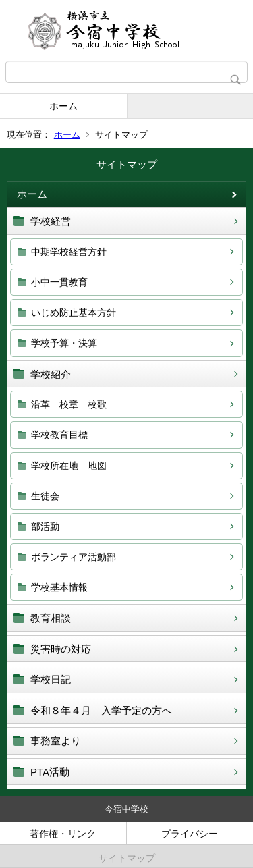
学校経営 (51, 221)
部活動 (45, 526)
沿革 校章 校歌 (69, 404)
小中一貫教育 (59, 282)
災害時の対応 (61, 649)
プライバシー (190, 834)
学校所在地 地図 (69, 466)
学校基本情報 (59, 587)
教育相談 (51, 618)
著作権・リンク (63, 834)
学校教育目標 (59, 435)
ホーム (63, 106)
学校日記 (51, 679)
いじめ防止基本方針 (74, 313)
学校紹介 (51, 374)
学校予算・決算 (64, 343)
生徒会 (45, 496)
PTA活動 (50, 772)
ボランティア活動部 (74, 557)
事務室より (56, 741)
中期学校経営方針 (69, 252)
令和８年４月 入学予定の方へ (106, 710)
